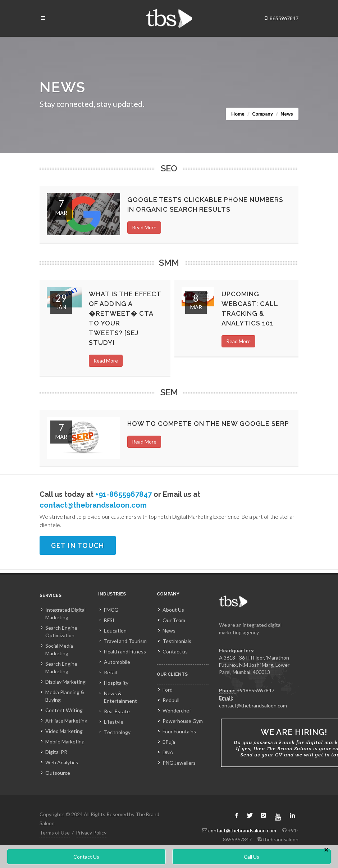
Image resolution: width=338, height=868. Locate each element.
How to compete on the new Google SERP (208, 424)
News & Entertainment (120, 697)
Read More (144, 227)
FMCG (111, 610)
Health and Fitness (125, 651)
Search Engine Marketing (61, 667)
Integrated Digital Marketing (65, 613)
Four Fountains (179, 731)
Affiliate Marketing (66, 721)
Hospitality (116, 683)
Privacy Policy (91, 833)
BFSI (109, 620)
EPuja (169, 742)
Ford (168, 690)
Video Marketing (64, 731)
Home (238, 114)
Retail (110, 672)
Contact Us (86, 857)
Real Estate (117, 711)
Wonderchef (177, 710)
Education (115, 631)
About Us (173, 610)
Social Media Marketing (59, 649)
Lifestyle (114, 722)
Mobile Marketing (65, 741)
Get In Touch (78, 545)
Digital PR (56, 752)
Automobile (117, 662)
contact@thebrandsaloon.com (93, 505)
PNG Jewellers (179, 763)
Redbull (171, 700)
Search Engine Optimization (61, 631)
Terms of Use (55, 833)
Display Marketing (65, 682)
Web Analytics (62, 762)
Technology (117, 732)
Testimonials (177, 641)
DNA (168, 752)
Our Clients (172, 678)
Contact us (175, 651)
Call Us (252, 857)
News (169, 631)
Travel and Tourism (125, 641)
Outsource (58, 773)
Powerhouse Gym (183, 721)
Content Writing (64, 710)
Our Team (174, 620)
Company (262, 114)
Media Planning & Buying (65, 696)
